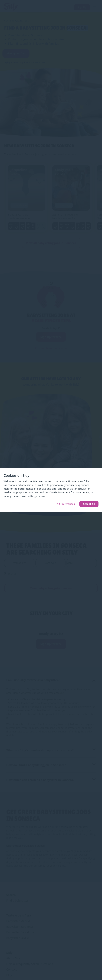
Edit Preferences (65, 504)
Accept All (89, 504)
